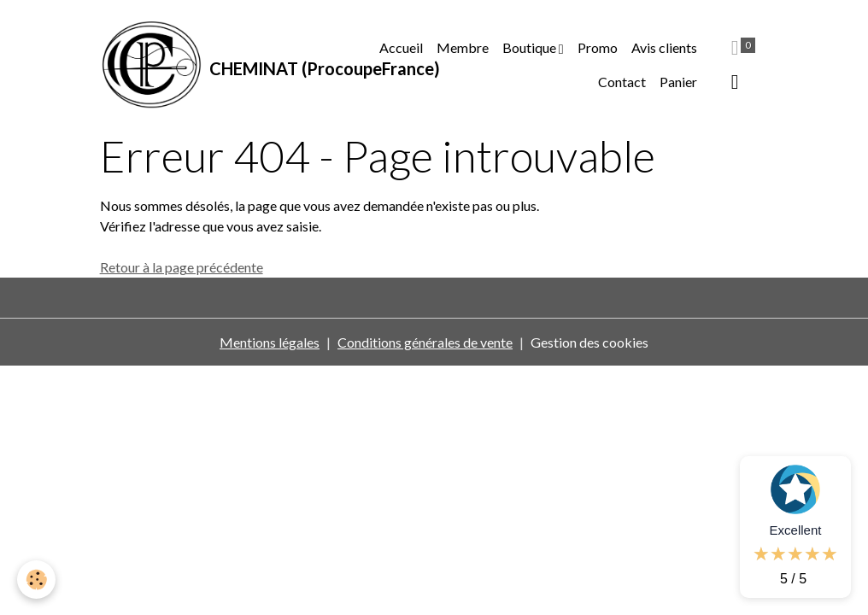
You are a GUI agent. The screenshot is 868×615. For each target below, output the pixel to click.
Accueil (401, 47)
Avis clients (664, 47)
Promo (598, 47)
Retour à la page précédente (182, 267)
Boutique (531, 47)
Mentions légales (270, 342)
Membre (463, 47)
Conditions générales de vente (425, 342)
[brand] (229, 65)
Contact (622, 82)
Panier (678, 82)
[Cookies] (36, 580)
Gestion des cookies (589, 342)
